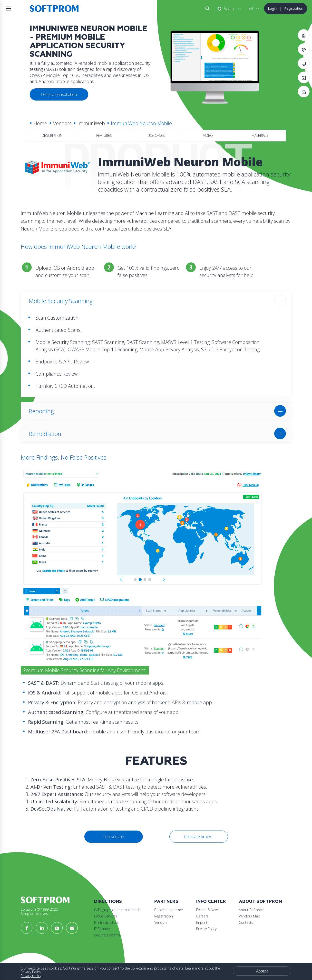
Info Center (211, 901)
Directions (108, 901)
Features (104, 135)
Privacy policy (31, 976)
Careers (202, 916)
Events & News (208, 910)
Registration (294, 8)
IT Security (102, 929)
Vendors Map (249, 916)
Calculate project (199, 837)
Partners (166, 901)
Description (52, 135)
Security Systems (107, 935)
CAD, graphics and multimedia (118, 910)
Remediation (45, 434)
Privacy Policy (206, 929)
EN (251, 8)
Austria (229, 8)
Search (206, 9)
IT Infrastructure (106, 922)
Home (40, 123)
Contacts (246, 922)
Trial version (114, 837)
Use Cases (156, 135)
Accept (262, 971)
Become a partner (169, 910)
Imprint (202, 922)
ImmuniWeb (91, 123)
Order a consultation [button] (59, 94)
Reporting (41, 411)
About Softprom (261, 901)
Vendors (62, 123)
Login (272, 8)
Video (208, 135)
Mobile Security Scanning (61, 301)
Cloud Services (106, 916)
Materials (260, 135)
